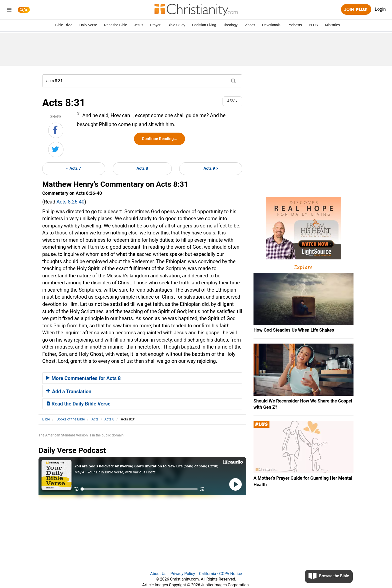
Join (356, 10)
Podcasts (295, 25)
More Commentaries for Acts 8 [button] (83, 378)
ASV (232, 101)
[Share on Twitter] (56, 150)
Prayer (155, 25)
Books (71, 419)
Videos (250, 25)
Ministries (332, 25)
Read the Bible (115, 25)
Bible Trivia (64, 25)
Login (380, 9)
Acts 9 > (211, 168)
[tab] (142, 378)
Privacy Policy (183, 574)
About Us (158, 574)
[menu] (9, 11)
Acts (95, 419)
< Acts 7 (74, 168)
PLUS (313, 25)
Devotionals (271, 25)
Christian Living (204, 25)
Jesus (139, 25)
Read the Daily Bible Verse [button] (78, 404)
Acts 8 (142, 168)
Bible (46, 419)
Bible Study (176, 25)
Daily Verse (88, 25)
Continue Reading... (159, 139)
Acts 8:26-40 (70, 202)
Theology (230, 25)
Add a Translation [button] (69, 392)
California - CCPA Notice (220, 574)
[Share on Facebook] (56, 130)
